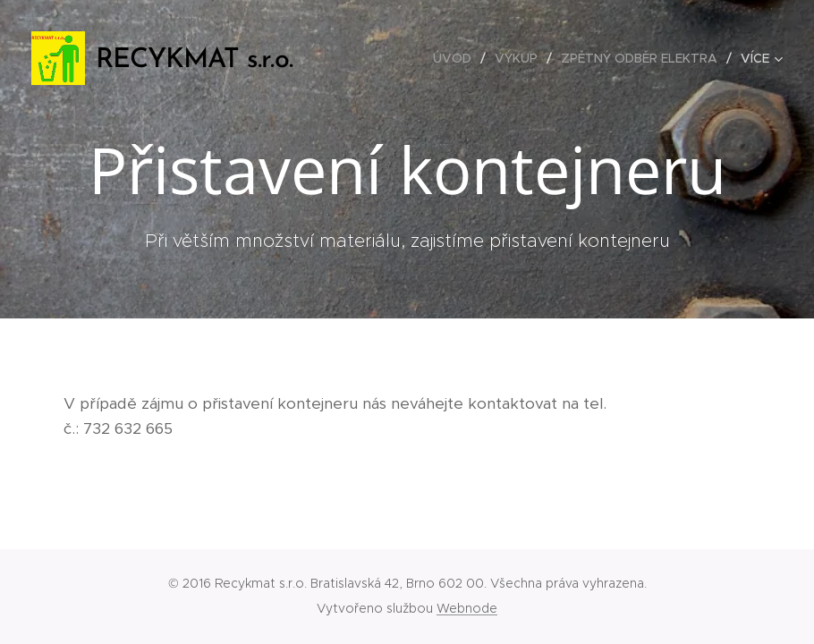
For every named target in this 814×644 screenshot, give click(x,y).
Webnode (467, 608)
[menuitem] (457, 58)
